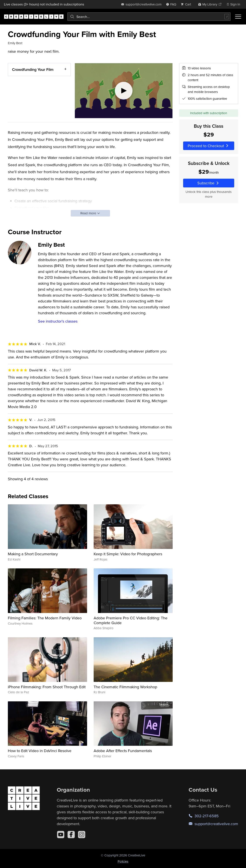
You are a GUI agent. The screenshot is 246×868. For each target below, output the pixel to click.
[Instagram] (82, 835)
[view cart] (187, 4)
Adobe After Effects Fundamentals (123, 751)
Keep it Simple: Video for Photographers (128, 554)
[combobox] (149, 17)
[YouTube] (61, 835)
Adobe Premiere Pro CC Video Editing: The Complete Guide (131, 620)
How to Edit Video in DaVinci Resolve (40, 751)
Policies (123, 861)
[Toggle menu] (238, 17)
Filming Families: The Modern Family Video (45, 618)
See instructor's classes (58, 321)
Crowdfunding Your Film (33, 69)
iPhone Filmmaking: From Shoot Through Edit (47, 687)
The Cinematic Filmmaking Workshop (125, 687)
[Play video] (124, 91)
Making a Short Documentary (33, 554)
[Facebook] (71, 835)
